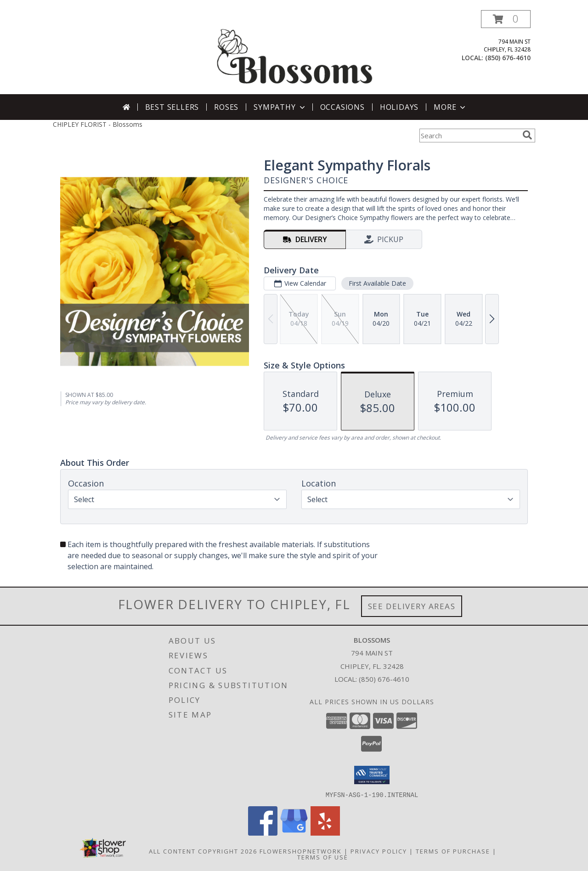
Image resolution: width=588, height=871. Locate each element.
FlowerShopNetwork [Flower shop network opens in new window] (301, 851)
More (450, 107)
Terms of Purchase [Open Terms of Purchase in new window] (453, 851)
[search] (527, 135)
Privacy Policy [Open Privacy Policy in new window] (379, 851)
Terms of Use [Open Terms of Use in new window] (323, 857)
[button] (506, 19)
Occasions (342, 107)
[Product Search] (469, 136)
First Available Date (377, 283)
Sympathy (280, 107)
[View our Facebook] (263, 833)
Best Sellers (172, 107)
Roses (226, 107)
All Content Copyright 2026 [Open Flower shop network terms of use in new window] (203, 851)
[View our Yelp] (325, 833)
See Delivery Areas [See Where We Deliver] (412, 606)
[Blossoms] (295, 52)
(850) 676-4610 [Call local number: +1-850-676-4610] (508, 58)
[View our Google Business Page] (294, 833)
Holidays (399, 107)
